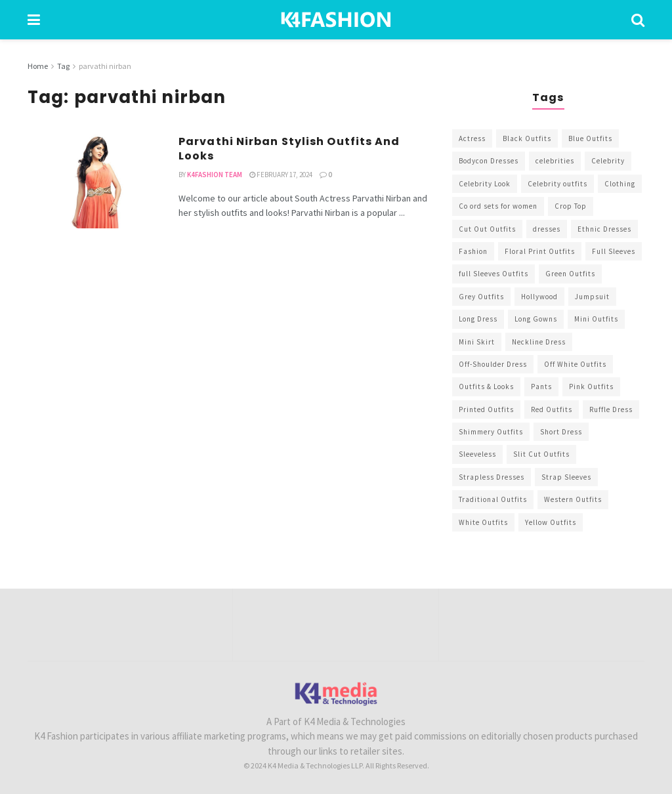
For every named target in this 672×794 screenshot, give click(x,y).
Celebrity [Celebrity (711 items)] (608, 161)
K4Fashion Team (215, 175)
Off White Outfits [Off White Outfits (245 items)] (575, 364)
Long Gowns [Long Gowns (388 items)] (536, 319)
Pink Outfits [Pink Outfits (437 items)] (591, 387)
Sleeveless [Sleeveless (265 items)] (477, 454)
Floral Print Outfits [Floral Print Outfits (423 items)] (540, 251)
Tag (63, 66)
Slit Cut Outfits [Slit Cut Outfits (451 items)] (541, 454)
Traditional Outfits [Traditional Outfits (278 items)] (493, 499)
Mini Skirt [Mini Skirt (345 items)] (477, 342)
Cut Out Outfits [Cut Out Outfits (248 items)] (487, 229)
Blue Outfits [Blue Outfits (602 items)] (590, 138)
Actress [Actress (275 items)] (472, 138)
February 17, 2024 (281, 175)
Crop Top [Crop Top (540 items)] (571, 206)
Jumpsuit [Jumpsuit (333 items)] (592, 297)
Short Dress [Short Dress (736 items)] (561, 432)
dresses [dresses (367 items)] (547, 229)
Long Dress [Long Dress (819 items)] (478, 319)
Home (38, 66)
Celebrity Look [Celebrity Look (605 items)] (485, 184)
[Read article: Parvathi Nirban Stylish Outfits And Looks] (93, 181)
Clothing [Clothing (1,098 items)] (620, 184)
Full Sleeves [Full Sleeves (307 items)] (614, 251)
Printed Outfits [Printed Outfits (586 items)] (486, 409)
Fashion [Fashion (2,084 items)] (473, 251)
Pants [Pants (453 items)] (541, 387)
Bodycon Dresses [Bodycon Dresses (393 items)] (489, 161)
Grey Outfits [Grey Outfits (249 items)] (481, 297)
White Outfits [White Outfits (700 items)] (483, 522)
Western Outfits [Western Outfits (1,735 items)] (573, 499)
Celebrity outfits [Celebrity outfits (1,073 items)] (557, 184)
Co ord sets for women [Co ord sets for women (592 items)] (498, 206)
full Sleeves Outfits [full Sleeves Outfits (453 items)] (493, 274)
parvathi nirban (105, 66)
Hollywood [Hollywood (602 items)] (539, 297)
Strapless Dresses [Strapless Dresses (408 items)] (492, 477)
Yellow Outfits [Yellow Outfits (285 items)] (551, 522)
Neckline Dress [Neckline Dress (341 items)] (539, 342)
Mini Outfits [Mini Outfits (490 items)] (596, 319)
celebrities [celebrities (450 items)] (555, 161)
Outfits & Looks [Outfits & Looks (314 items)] (486, 387)
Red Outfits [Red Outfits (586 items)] (552, 409)
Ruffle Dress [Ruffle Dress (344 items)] (611, 409)
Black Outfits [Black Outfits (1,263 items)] (527, 138)
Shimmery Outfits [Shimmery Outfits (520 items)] (491, 432)
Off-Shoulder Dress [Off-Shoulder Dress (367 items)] (493, 364)
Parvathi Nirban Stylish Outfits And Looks (289, 149)
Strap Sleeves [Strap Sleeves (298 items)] (566, 477)
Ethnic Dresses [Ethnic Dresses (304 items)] (604, 229)
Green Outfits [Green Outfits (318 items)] (570, 274)
